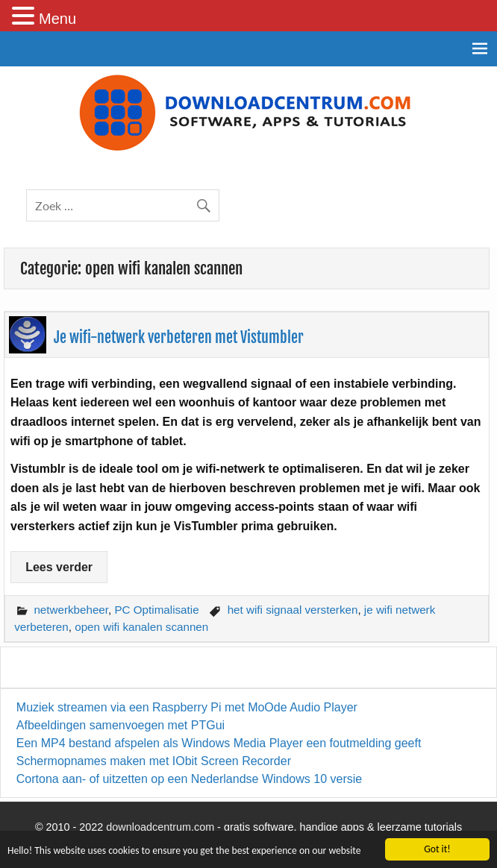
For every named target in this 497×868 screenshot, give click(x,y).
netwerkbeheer (71, 610)
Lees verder (59, 567)
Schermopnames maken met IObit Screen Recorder (154, 761)
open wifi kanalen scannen (141, 627)
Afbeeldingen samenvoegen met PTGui (121, 725)
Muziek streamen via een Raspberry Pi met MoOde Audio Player (187, 707)
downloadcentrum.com (160, 827)
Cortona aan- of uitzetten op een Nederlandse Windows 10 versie (189, 779)
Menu (57, 19)
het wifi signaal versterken (293, 610)
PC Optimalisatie (156, 610)
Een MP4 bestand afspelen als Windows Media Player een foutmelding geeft (219, 743)
